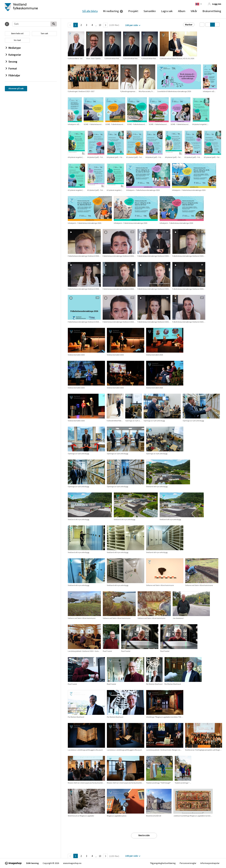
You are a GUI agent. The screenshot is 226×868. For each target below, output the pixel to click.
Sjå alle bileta (90, 11)
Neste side (144, 835)
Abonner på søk (16, 88)
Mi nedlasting (111, 11)
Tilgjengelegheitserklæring (163, 863)
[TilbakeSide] (70, 25)
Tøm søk (44, 33)
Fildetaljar (13, 75)
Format (11, 69)
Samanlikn (150, 11)
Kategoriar (13, 55)
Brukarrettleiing (212, 11)
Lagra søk (167, 11)
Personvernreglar (188, 863)
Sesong (11, 62)
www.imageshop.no (72, 863)
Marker (189, 25)
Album (182, 11)
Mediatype (13, 48)
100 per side (132, 25)
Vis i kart (17, 40)
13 (100, 25)
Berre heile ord (17, 33)
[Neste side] (105, 25)
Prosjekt (133, 11)
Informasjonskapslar (210, 863)
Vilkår (194, 11)
